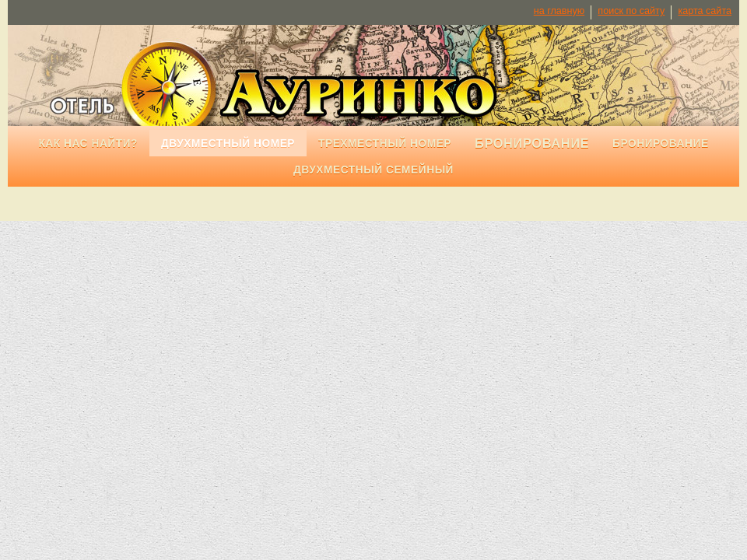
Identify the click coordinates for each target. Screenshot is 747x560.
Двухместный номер (228, 143)
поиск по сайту (631, 11)
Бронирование (661, 143)
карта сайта (705, 11)
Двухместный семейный (373, 170)
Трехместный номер (385, 143)
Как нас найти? (88, 143)
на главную (559, 11)
